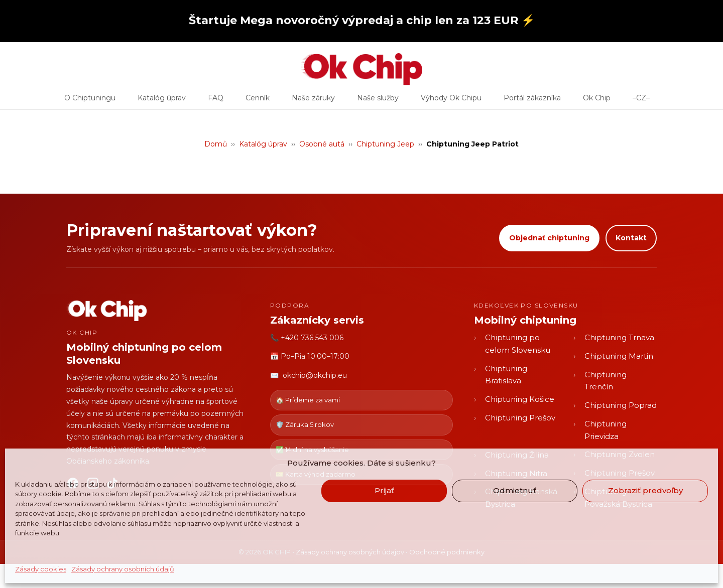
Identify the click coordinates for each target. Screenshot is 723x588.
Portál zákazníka (532, 101)
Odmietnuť (515, 490)
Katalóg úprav (162, 101)
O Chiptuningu (90, 101)
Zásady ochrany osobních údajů (123, 569)
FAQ (216, 101)
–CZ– (641, 101)
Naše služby (378, 101)
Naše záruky (313, 101)
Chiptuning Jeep (385, 144)
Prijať (384, 490)
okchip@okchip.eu (315, 375)
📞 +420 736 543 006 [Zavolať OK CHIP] (307, 338)
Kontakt (631, 238)
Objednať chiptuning (549, 238)
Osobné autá (322, 144)
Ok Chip (597, 101)
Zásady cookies (41, 569)
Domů (216, 144)
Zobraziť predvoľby (645, 490)
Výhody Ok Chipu (451, 101)
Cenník (258, 101)
